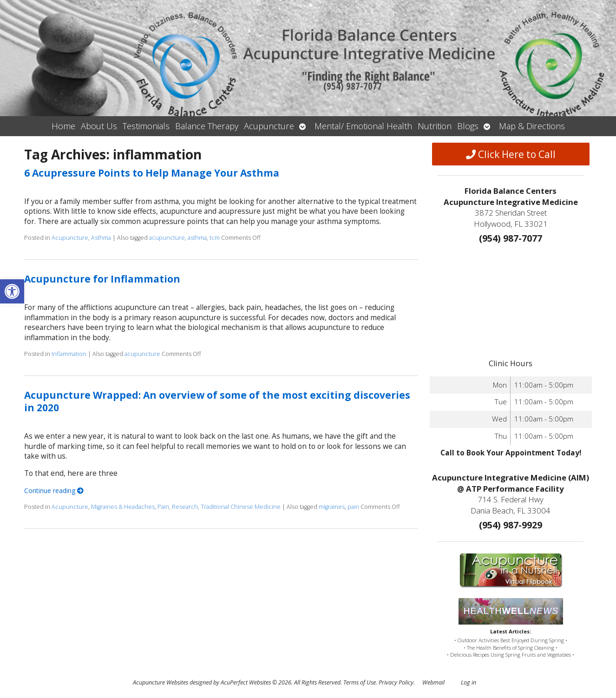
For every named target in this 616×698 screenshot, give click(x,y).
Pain (163, 507)
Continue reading (54, 491)
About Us (99, 126)
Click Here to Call (511, 154)
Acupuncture (269, 126)
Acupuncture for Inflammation (102, 279)
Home (63, 126)
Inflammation (69, 354)
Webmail (433, 682)
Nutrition (435, 126)
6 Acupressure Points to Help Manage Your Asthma (152, 173)
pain (353, 507)
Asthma (101, 238)
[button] (12, 291)
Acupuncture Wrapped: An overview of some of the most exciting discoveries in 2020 (217, 401)
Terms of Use (360, 682)
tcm (215, 238)
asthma (197, 238)
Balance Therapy (207, 126)
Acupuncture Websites (161, 682)
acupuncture (167, 238)
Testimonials (146, 126)
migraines (332, 507)
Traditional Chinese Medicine (241, 507)
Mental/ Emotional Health (363, 126)
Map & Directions (532, 126)
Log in (469, 682)
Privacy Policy (396, 682)
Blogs (468, 126)
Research (185, 507)
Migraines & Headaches (123, 507)
